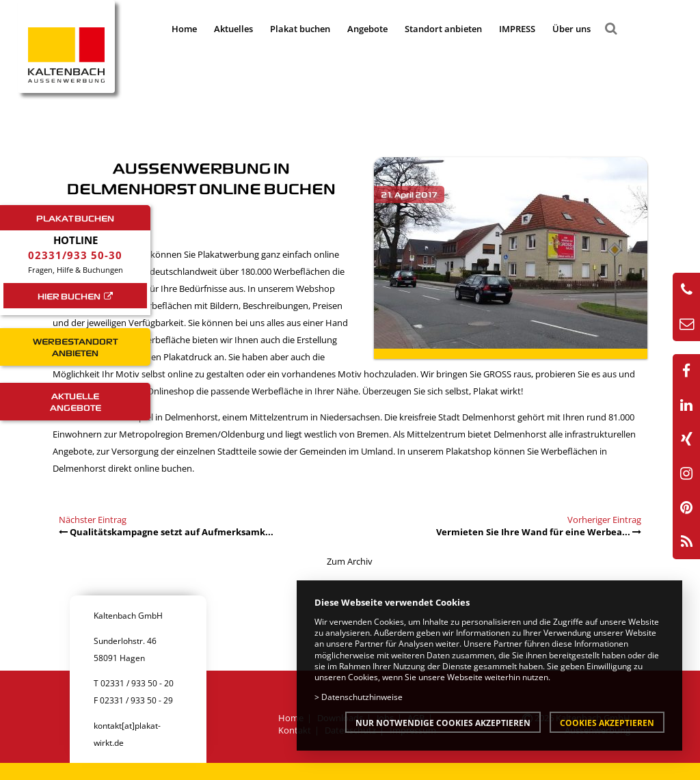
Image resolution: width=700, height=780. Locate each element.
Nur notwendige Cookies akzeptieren (443, 723)
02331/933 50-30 (75, 255)
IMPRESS (517, 29)
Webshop (315, 288)
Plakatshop (470, 451)
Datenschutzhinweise (362, 697)
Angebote (367, 29)
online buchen (163, 468)
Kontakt (295, 730)
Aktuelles (233, 29)
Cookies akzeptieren (607, 723)
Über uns (571, 29)
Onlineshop (172, 391)
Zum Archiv (350, 561)
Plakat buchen (300, 29)
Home (184, 29)
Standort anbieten (443, 29)
